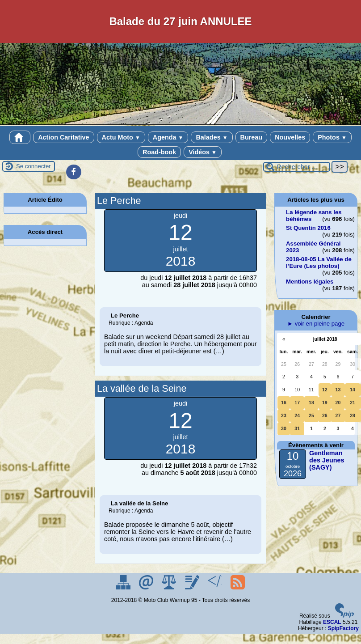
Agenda (168, 137)
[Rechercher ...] (297, 167)
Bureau (252, 137)
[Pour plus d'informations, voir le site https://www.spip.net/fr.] (344, 616)
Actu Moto (121, 137)
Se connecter (34, 166)
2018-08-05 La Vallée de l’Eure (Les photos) (319, 263)
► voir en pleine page (316, 324)
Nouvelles (290, 137)
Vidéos (203, 152)
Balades (212, 137)
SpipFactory (343, 628)
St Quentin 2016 (308, 228)
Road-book (159, 152)
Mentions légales (310, 282)
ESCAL (332, 622)
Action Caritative (63, 137)
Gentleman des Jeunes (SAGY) (327, 460)
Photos (332, 137)
